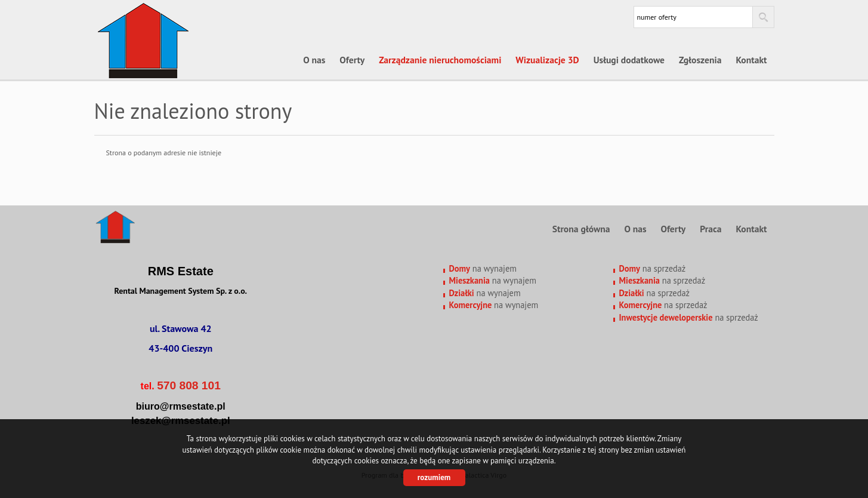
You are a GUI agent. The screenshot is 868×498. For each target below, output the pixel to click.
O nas (314, 60)
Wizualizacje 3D (547, 60)
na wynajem (483, 268)
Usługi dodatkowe (629, 60)
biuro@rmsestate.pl (181, 406)
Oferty (352, 60)
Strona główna (581, 229)
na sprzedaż (653, 268)
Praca (711, 229)
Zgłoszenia (700, 60)
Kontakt (751, 60)
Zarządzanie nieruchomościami (440, 60)
